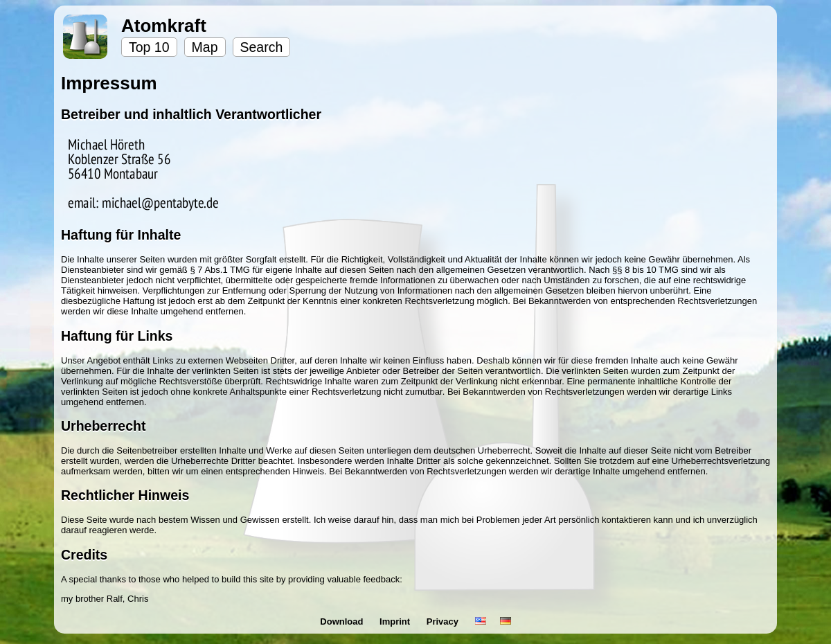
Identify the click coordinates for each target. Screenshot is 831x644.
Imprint (396, 621)
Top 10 (149, 47)
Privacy (444, 621)
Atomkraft (164, 26)
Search (262, 47)
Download (343, 621)
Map (205, 47)
